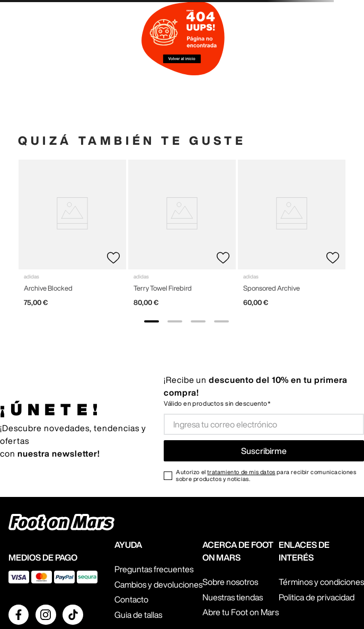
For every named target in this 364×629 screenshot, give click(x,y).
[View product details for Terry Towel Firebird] (182, 238)
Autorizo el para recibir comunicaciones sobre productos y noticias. (266, 475)
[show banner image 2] (175, 321)
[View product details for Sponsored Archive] (292, 238)
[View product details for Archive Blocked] (72, 238)
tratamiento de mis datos (241, 472)
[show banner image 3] (198, 321)
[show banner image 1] (152, 321)
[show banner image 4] (221, 321)
